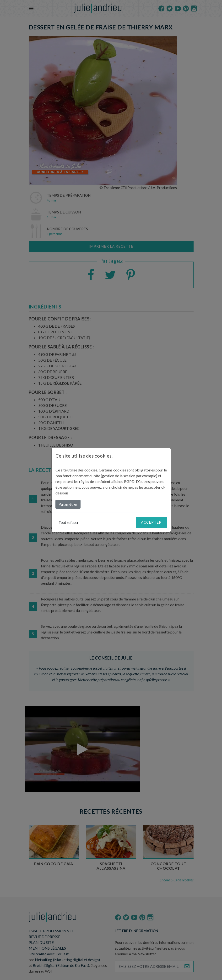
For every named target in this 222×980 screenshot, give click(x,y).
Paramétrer (68, 504)
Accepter (151, 522)
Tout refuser (69, 522)
